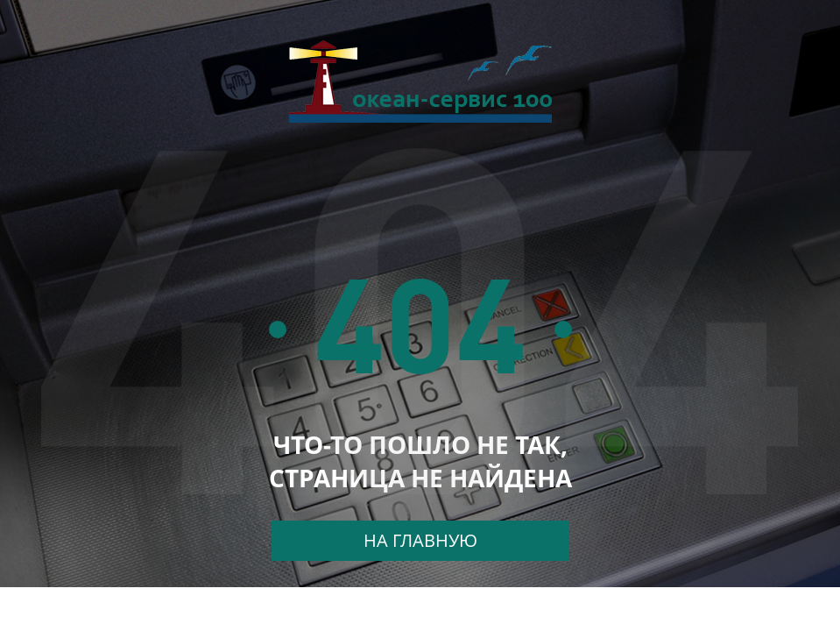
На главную (420, 540)
